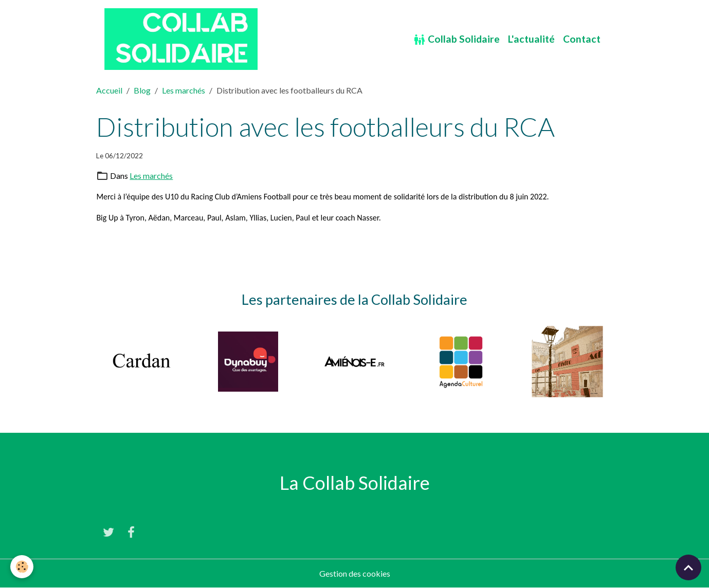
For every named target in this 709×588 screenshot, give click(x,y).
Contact (582, 39)
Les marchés (184, 90)
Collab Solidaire (457, 39)
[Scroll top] (688, 567)
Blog (142, 90)
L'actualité (531, 39)
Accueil (109, 90)
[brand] (183, 39)
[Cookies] (22, 567)
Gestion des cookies (355, 573)
